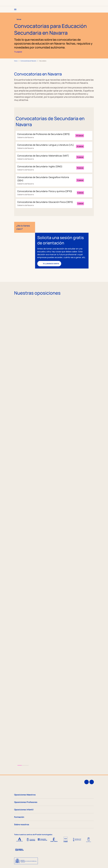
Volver (18, 19)
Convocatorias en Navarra (28, 61)
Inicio (16, 61)
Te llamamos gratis (49, 264)
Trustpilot (18, 52)
